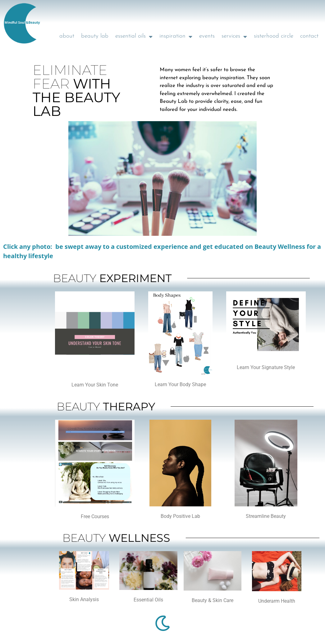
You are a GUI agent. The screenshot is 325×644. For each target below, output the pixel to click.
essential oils (134, 37)
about (67, 36)
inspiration (176, 37)
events (207, 36)
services (234, 37)
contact (309, 36)
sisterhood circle (274, 36)
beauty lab (95, 36)
